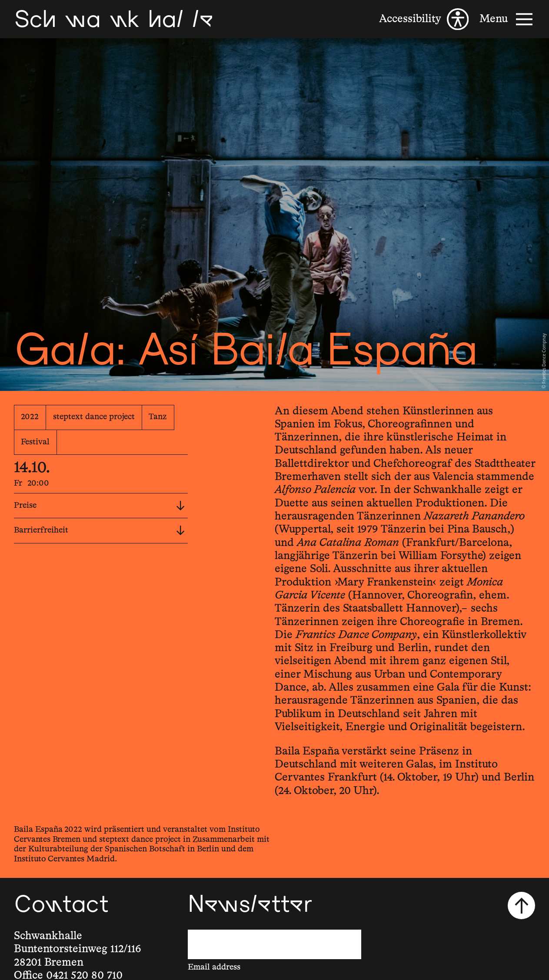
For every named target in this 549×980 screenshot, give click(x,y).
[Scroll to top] (521, 906)
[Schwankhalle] (113, 19)
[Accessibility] (424, 19)
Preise (100, 506)
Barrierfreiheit (100, 531)
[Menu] (507, 19)
